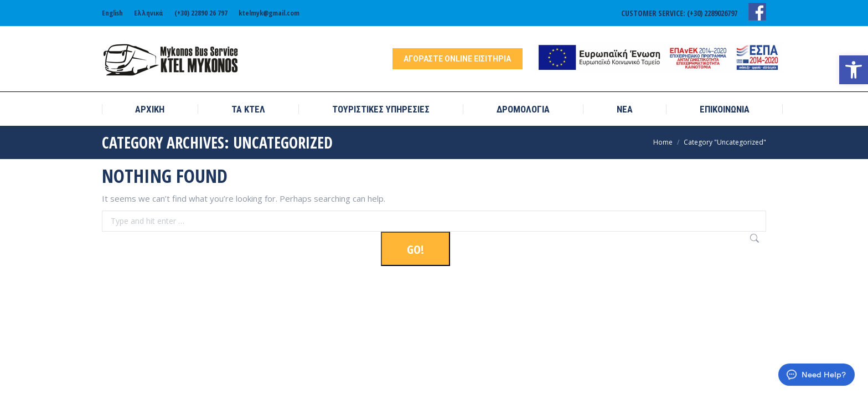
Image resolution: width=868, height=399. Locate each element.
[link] (854, 70)
